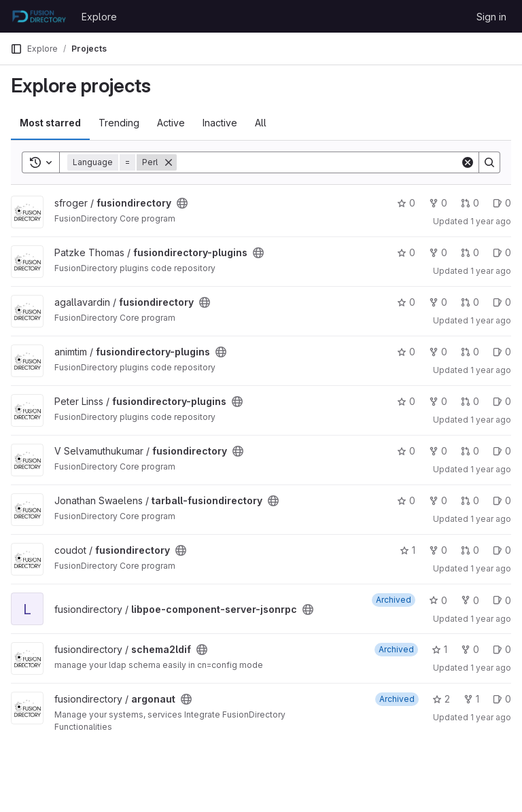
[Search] (318, 162)
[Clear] (468, 162)
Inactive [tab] (220, 123)
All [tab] (261, 123)
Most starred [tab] (50, 123)
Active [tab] (171, 123)
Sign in (491, 17)
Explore (99, 17)
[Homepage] (39, 16)
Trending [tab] (119, 123)
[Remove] (169, 162)
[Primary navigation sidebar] (16, 49)
